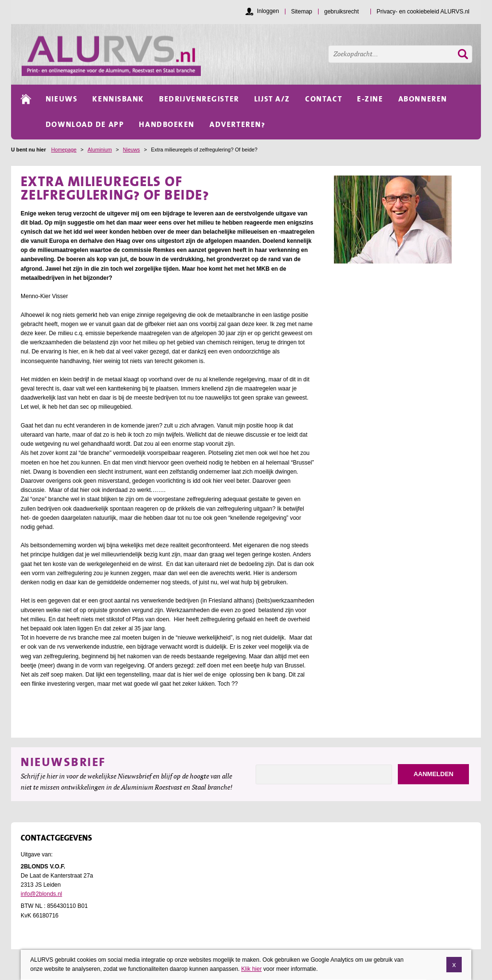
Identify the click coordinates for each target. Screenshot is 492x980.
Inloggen (268, 11)
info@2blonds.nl (41, 894)
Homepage (64, 150)
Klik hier (252, 970)
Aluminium (99, 150)
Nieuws (131, 150)
